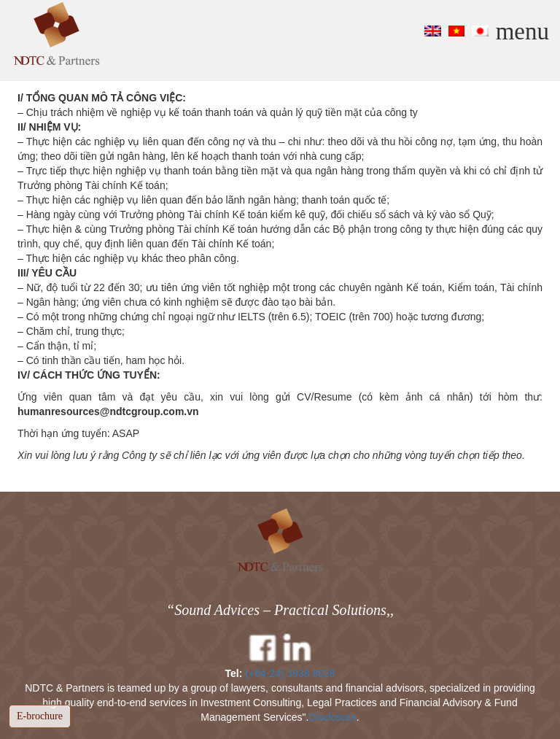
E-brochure (40, 716)
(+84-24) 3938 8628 (290, 673)
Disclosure (332, 717)
